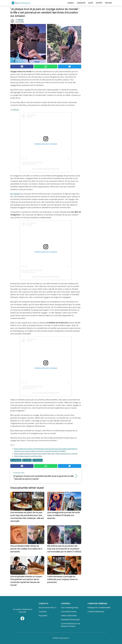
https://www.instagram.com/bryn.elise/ (28, 456)
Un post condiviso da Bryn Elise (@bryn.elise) (46, 169)
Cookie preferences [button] (96, 612)
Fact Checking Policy (70, 608)
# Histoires (38, 460)
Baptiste (21, 20)
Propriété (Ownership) (70, 620)
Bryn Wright (15, 194)
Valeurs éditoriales (69, 616)
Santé (91, 3)
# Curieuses (16, 460)
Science (71, 3)
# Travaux (27, 460)
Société (99, 3)
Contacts (43, 612)
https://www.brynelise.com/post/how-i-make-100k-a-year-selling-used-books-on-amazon (46, 454)
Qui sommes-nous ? (47, 608)
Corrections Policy (69, 612)
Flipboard (16, 110)
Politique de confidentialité (99, 608)
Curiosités (81, 3)
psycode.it (43, 616)
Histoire (108, 3)
